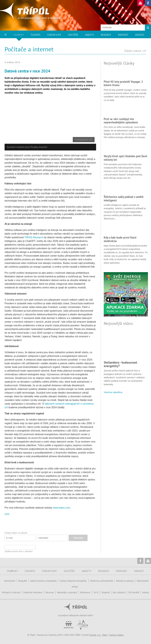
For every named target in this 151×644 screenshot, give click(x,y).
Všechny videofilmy (113, 392)
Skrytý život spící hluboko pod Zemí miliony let (125, 158)
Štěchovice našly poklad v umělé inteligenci (124, 198)
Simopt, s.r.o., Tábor (98, 635)
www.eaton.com (62, 508)
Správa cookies (117, 635)
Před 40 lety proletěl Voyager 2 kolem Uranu (123, 83)
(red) (7, 514)
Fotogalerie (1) (84, 140)
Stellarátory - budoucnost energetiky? (120, 364)
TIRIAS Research (34, 237)
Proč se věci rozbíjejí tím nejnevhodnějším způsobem (121, 121)
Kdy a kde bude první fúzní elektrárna (120, 239)
